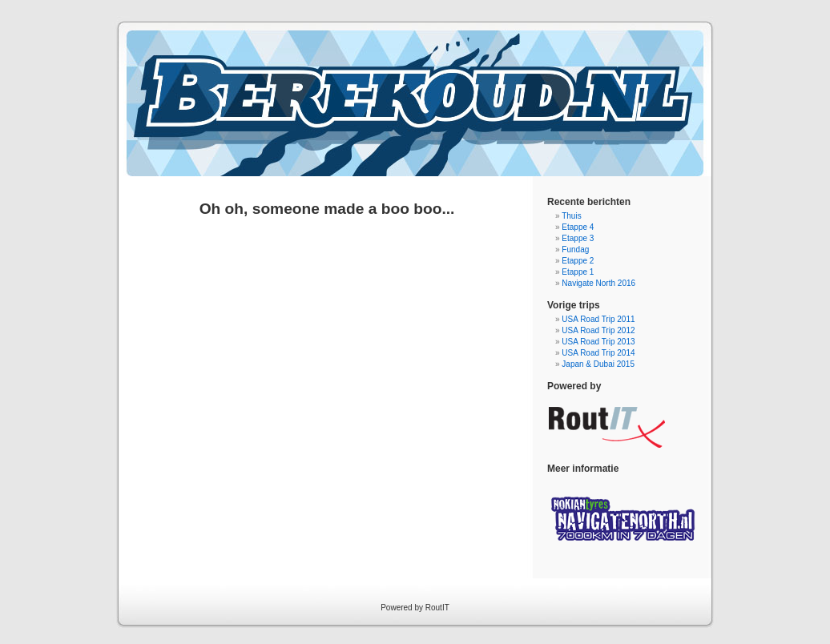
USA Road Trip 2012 (598, 330)
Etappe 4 (578, 227)
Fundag (575, 250)
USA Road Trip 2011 (598, 319)
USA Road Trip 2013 (598, 342)
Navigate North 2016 (598, 283)
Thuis (571, 216)
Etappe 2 (578, 261)
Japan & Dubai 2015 (598, 364)
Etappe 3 (578, 238)
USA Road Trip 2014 (598, 353)
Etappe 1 (578, 272)
